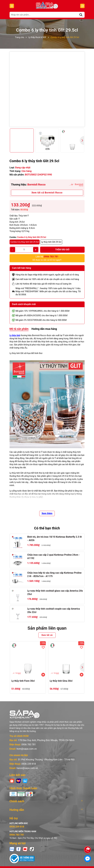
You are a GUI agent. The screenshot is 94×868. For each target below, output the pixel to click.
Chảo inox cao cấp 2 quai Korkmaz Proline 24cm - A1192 (54, 556)
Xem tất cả (47, 635)
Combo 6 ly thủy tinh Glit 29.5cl (25, 242)
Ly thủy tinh (15, 335)
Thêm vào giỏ (62, 250)
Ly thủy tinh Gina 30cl (61, 681)
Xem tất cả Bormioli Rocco (47, 193)
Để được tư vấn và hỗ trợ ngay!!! (47, 258)
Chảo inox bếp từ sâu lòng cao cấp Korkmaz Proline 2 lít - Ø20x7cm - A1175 (55, 574)
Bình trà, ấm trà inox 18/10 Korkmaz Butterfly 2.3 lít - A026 (55, 538)
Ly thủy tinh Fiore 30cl (23, 681)
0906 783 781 (29, 745)
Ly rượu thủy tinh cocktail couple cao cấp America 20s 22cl (54, 610)
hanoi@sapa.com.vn (27, 768)
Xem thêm (47, 513)
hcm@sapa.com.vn (27, 749)
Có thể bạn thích (47, 528)
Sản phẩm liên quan (47, 628)
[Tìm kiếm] (81, 15)
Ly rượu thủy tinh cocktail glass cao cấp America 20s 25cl (55, 592)
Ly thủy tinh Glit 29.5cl (51, 242)
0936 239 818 (29, 764)
